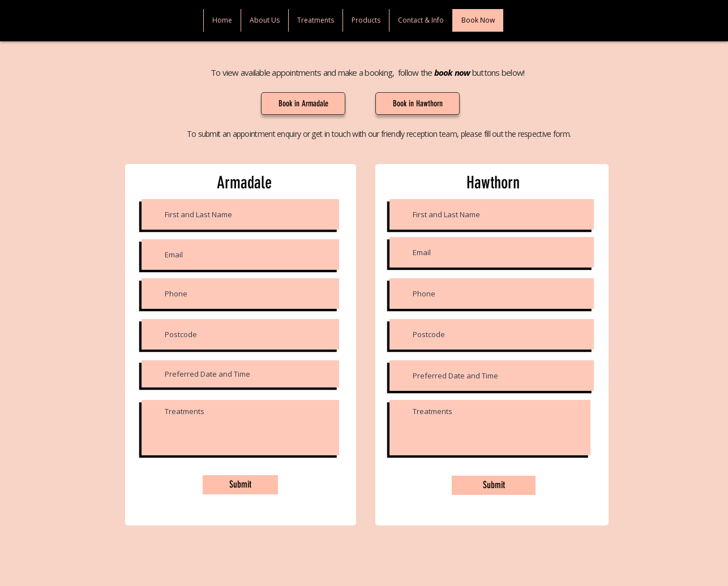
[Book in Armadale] (303, 104)
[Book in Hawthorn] (417, 104)
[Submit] (240, 485)
